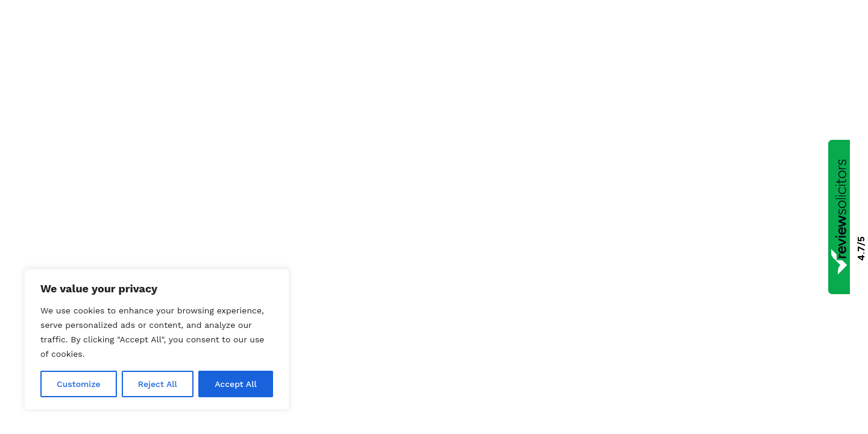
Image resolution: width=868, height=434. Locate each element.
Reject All (158, 384)
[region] (157, 339)
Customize (79, 384)
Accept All (236, 384)
